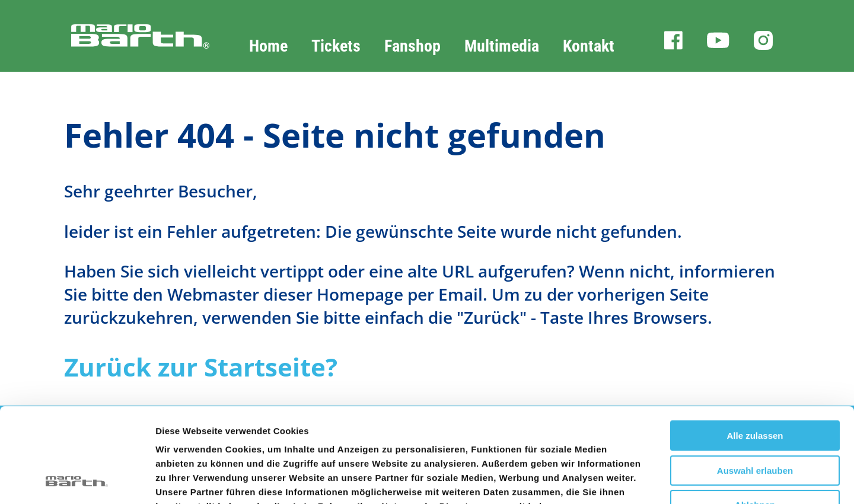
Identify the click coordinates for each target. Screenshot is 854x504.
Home (268, 46)
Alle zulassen (755, 347)
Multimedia (502, 46)
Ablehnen (755, 417)
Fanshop (412, 46)
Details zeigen (631, 481)
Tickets (336, 46)
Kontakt (589, 46)
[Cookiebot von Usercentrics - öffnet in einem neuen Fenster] (77, 481)
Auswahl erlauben (755, 382)
